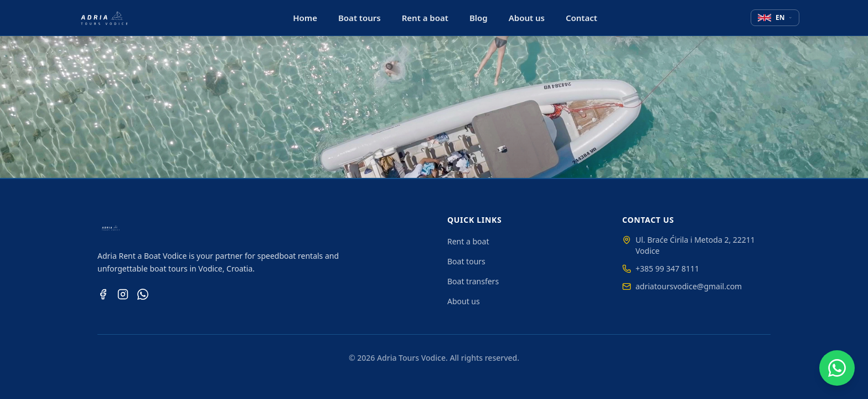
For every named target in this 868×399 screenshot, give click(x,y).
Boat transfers (473, 281)
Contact (582, 18)
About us (527, 18)
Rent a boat (425, 18)
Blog (479, 18)
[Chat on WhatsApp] (837, 368)
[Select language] (775, 18)
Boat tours (360, 18)
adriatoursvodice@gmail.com (682, 286)
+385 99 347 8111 (661, 268)
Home (305, 18)
